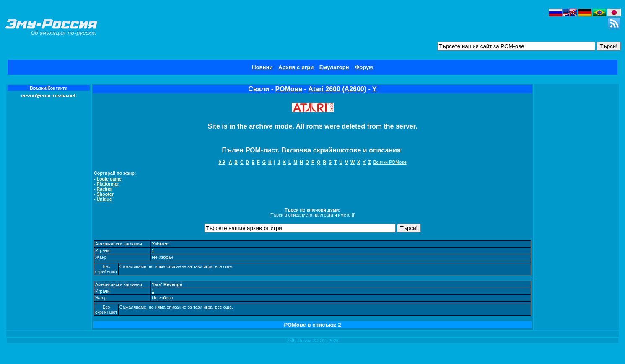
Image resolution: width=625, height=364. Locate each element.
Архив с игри (296, 67)
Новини (262, 67)
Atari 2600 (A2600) (337, 89)
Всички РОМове (390, 162)
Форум (364, 67)
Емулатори (334, 67)
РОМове (289, 89)
